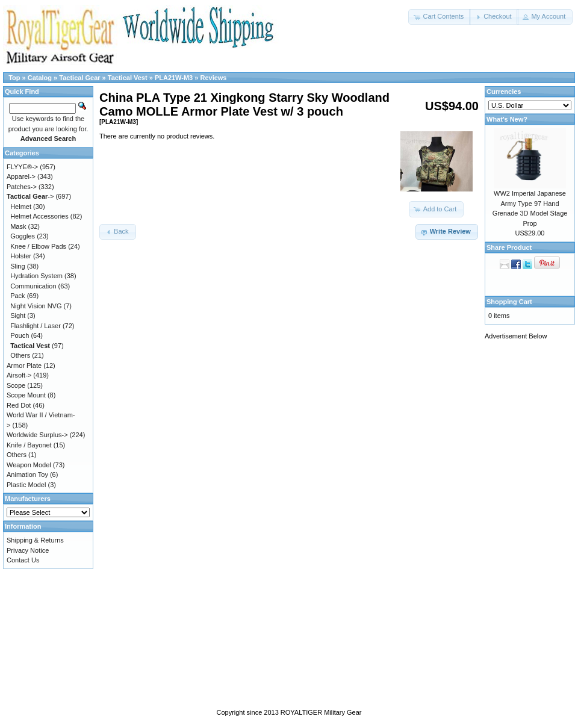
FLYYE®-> (22, 167)
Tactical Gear (79, 78)
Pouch (20, 335)
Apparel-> (21, 176)
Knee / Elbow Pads (38, 246)
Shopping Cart (509, 302)
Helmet (21, 207)
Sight (18, 316)
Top (14, 78)
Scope (16, 385)
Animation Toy (27, 474)
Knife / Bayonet (29, 445)
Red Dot (19, 405)
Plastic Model (26, 485)
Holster (21, 256)
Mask (18, 226)
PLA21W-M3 (174, 78)
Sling (17, 266)
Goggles (23, 236)
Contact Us (23, 560)
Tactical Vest (128, 78)
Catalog (40, 78)
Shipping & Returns (35, 540)
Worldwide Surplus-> (37, 435)
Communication (33, 286)
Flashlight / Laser (36, 326)
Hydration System (36, 276)
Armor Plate (24, 366)
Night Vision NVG (36, 306)
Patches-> (22, 187)
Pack (17, 296)
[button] (440, 17)
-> (30, 196)
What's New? (507, 119)
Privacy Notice (28, 550)
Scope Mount (26, 395)
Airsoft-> (19, 375)
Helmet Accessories (39, 216)
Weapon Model (29, 465)
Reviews (213, 78)
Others (20, 355)
